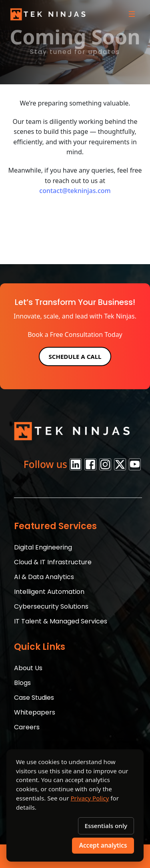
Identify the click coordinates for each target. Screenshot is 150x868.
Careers (27, 727)
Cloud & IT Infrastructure (53, 562)
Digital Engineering (43, 547)
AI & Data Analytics (44, 577)
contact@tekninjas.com (75, 191)
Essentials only (106, 826)
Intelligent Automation (49, 592)
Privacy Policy (90, 798)
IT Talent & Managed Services (61, 621)
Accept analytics (103, 845)
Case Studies (34, 698)
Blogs (22, 683)
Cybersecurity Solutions (51, 606)
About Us (28, 668)
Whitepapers (35, 712)
